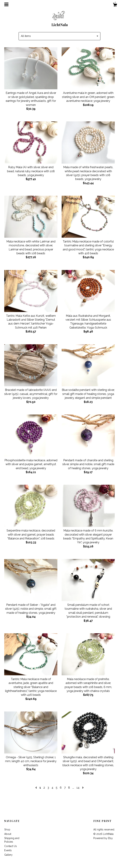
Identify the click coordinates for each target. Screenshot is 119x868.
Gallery (8, 855)
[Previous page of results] (36, 788)
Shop (7, 830)
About (8, 834)
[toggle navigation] (6, 4)
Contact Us (11, 846)
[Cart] (115, 5)
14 (78, 788)
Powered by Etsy (103, 838)
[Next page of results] (83, 788)
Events (8, 850)
